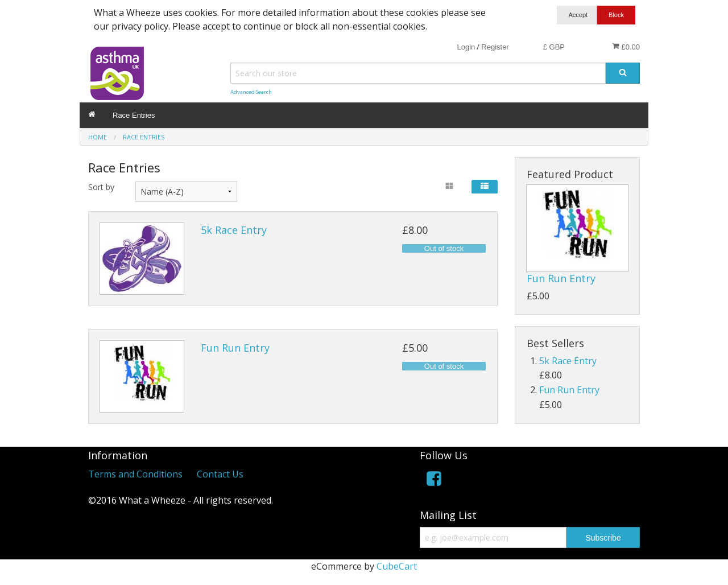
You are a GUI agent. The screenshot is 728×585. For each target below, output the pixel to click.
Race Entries (134, 115)
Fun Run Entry (235, 348)
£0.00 (626, 47)
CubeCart (397, 566)
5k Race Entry (234, 230)
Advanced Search (251, 92)
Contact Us (220, 474)
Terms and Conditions (135, 474)
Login (466, 47)
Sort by (101, 187)
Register (495, 47)
